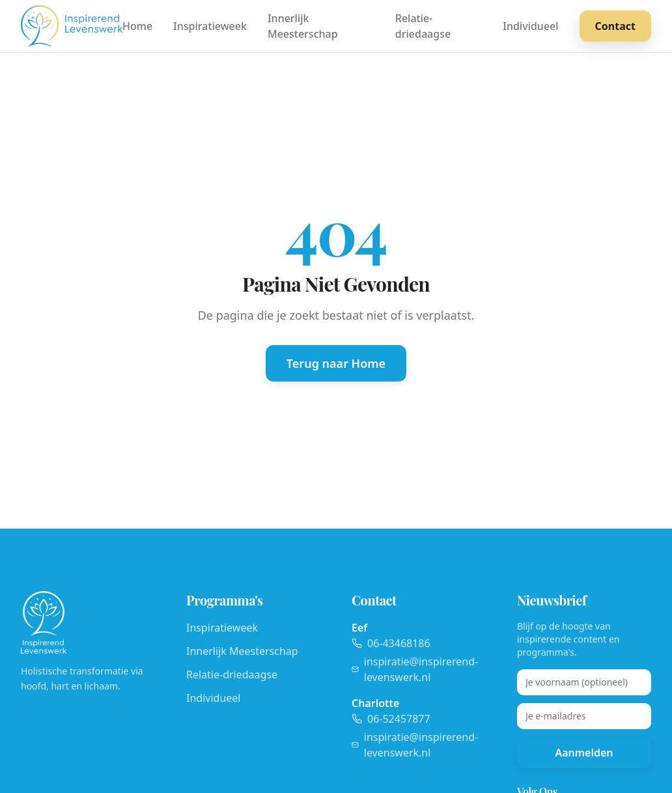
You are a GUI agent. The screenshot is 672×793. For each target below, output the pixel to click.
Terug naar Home (336, 363)
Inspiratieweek (210, 26)
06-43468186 (391, 643)
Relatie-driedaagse (423, 26)
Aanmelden (584, 753)
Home (137, 26)
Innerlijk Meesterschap (303, 26)
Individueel (530, 26)
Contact (615, 26)
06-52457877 (391, 719)
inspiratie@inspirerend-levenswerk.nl (415, 669)
